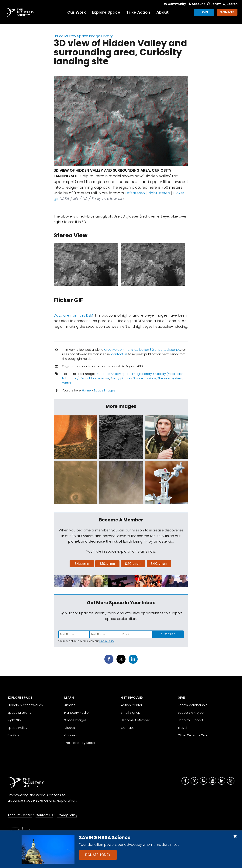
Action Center (132, 705)
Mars (84, 378)
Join (204, 12)
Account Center (20, 815)
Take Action (138, 12)
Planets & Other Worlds (25, 705)
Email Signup (131, 713)
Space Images (104, 390)
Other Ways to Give (193, 735)
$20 (133, 564)
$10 (107, 564)
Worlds (67, 383)
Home (86, 390)
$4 (82, 564)
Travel (182, 728)
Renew (213, 4)
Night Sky (14, 720)
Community (175, 4)
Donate (227, 12)
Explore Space (106, 12)
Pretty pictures (121, 378)
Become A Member (135, 720)
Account (196, 4)
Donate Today (98, 855)
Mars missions (99, 378)
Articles (70, 705)
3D (99, 374)
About (163, 12)
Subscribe (168, 634)
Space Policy (17, 728)
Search (230, 4)
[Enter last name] (105, 634)
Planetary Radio (76, 713)
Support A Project (191, 713)
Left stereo (135, 193)
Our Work (77, 12)
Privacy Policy (107, 641)
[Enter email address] (137, 634)
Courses (71, 735)
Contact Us (44, 815)
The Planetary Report (80, 743)
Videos (70, 728)
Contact (128, 728)
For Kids (13, 735)
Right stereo (159, 193)
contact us (119, 354)
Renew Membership (193, 705)
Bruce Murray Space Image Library (83, 36)
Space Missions (19, 713)
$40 (159, 564)
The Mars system (170, 378)
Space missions (145, 378)
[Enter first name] (74, 634)
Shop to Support (190, 720)
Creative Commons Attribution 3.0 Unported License (142, 350)
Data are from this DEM (73, 315)
